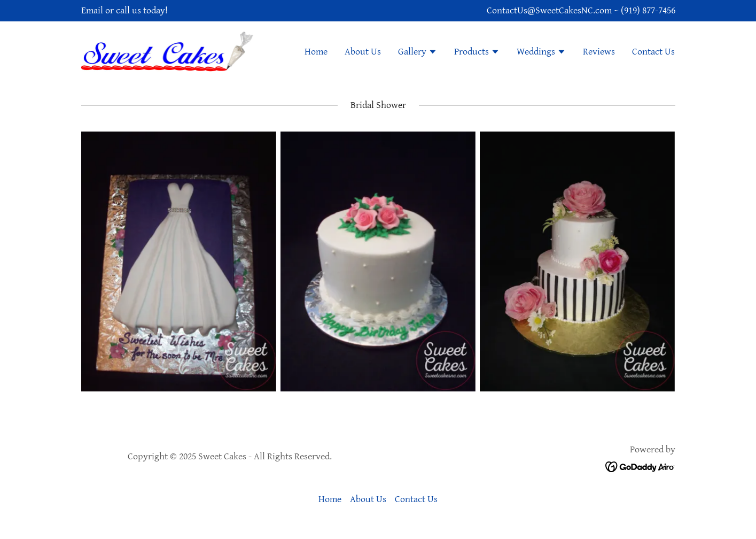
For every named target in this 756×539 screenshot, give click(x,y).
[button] (418, 53)
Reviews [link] (599, 52)
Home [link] (316, 52)
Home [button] (330, 499)
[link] (168, 51)
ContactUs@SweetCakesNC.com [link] (549, 10)
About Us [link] (363, 52)
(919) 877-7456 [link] (648, 10)
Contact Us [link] (653, 52)
